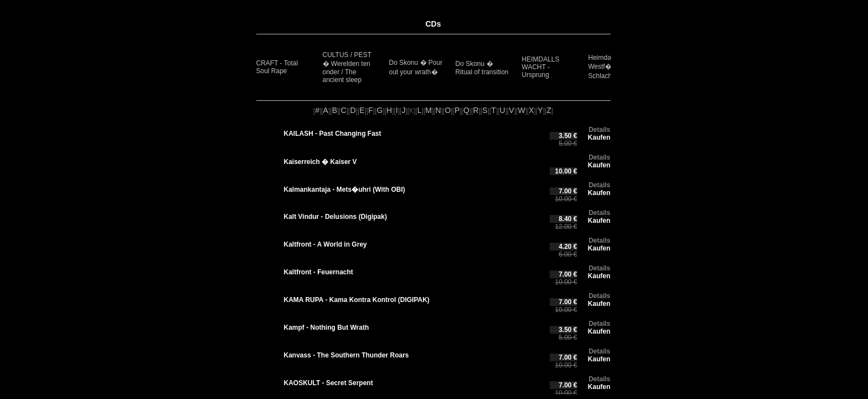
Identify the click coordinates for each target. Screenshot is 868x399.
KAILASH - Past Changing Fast (333, 134)
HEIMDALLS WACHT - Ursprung (541, 67)
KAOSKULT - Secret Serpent (329, 383)
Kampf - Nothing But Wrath (327, 328)
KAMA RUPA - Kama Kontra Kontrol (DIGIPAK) (357, 300)
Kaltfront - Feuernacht (319, 272)
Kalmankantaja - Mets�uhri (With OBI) (345, 190)
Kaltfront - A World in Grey (325, 244)
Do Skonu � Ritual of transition (482, 68)
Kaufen (599, 137)
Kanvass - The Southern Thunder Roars (347, 355)
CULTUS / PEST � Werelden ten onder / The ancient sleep (347, 67)
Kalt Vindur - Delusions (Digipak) (335, 217)
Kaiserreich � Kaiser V (321, 162)
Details (599, 130)
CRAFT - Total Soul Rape (277, 67)
